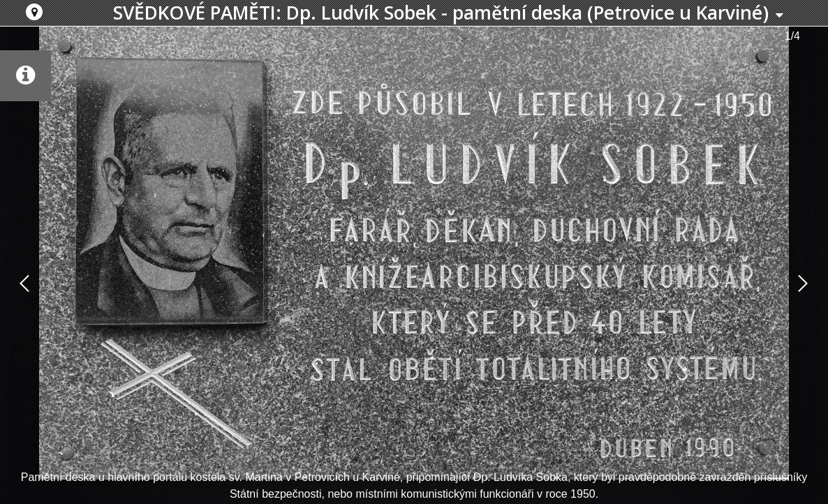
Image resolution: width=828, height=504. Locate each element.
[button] (34, 12)
